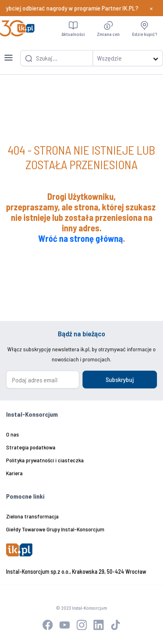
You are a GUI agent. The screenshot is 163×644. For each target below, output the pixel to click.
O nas (13, 434)
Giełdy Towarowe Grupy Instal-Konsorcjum (55, 529)
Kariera (14, 473)
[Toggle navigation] (8, 53)
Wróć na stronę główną (81, 238)
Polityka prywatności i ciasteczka (45, 460)
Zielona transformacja (32, 516)
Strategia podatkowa (31, 447)
